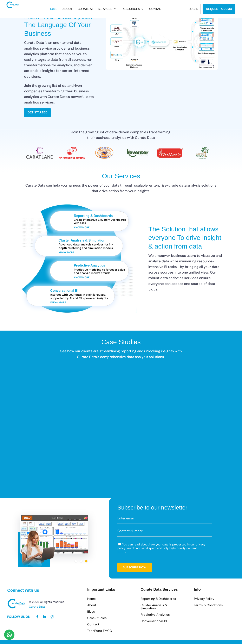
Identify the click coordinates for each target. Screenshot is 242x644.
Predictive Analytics (155, 615)
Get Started (37, 112)
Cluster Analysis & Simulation (154, 607)
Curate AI (95, 9)
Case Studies (97, 618)
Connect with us (23, 590)
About (77, 9)
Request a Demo (219, 9)
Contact (166, 9)
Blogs (91, 612)
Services (115, 9)
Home (63, 9)
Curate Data (37, 607)
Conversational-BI (154, 621)
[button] (76, 561)
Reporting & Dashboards (158, 599)
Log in (193, 9)
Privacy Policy (204, 599)
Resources (140, 9)
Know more (82, 228)
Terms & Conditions (208, 605)
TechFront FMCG (100, 631)
